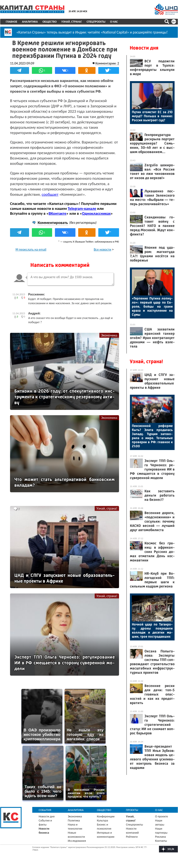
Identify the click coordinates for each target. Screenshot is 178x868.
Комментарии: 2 (107, 63)
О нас (114, 22)
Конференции (106, 816)
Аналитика (30, 22)
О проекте (162, 816)
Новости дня (144, 48)
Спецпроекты (96, 22)
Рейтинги (132, 837)
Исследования (77, 841)
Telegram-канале (82, 208)
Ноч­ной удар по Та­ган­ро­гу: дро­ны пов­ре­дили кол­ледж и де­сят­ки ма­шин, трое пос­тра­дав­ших (152, 630)
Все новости (103, 249)
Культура (102, 821)
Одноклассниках (96, 213)
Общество (50, 22)
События (45, 810)
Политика (74, 821)
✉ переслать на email (31, 249)
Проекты (132, 810)
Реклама (161, 837)
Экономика (109, 335)
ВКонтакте (57, 213)
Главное (12, 22)
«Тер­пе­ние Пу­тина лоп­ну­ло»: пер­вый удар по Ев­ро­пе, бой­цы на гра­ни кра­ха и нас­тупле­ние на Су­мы (152, 306)
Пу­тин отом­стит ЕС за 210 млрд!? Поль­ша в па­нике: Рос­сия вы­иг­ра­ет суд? (152, 116)
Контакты (161, 841)
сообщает (50, 194)
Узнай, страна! (72, 22)
